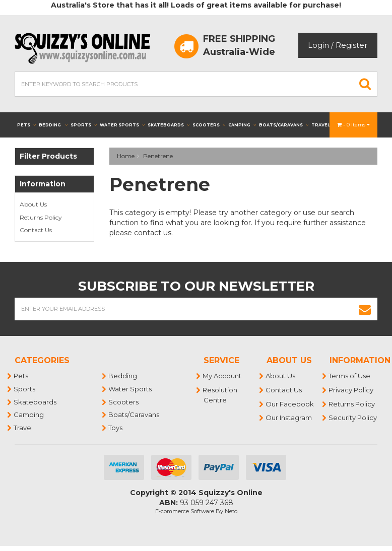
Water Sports (122, 125)
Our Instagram (289, 418)
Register (351, 45)
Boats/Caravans (284, 125)
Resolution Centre (220, 395)
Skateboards (169, 125)
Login (318, 45)
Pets (26, 125)
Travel (324, 125)
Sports (84, 125)
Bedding (53, 125)
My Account (222, 376)
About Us (33, 204)
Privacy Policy (351, 390)
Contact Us (36, 230)
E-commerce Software (185, 511)
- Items (353, 125)
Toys (116, 428)
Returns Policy (41, 217)
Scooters (209, 125)
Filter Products (48, 156)
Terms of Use (350, 376)
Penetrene (158, 156)
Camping (242, 125)
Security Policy (353, 418)
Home (126, 156)
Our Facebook (290, 404)
